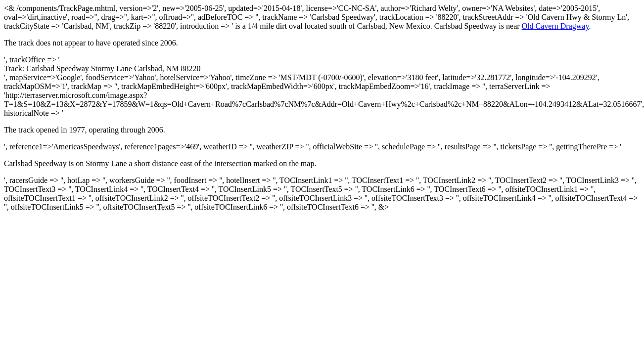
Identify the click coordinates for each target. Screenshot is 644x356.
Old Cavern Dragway (555, 26)
